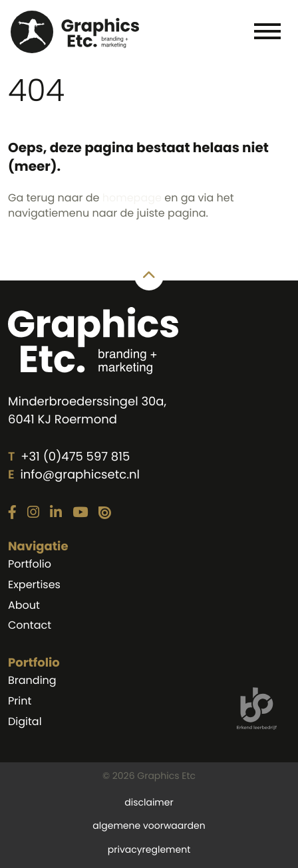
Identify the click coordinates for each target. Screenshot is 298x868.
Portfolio (30, 564)
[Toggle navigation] (267, 31)
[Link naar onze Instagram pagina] (33, 513)
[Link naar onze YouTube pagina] (80, 513)
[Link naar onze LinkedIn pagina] (56, 513)
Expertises (34, 585)
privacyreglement (149, 849)
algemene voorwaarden (149, 825)
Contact (30, 625)
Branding (32, 680)
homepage (132, 198)
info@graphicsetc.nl (79, 475)
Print (20, 701)
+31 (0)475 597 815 (75, 457)
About (24, 605)
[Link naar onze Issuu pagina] (105, 513)
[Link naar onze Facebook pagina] (12, 513)
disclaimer (149, 802)
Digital (25, 721)
